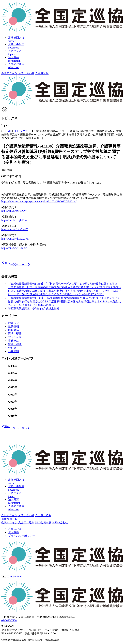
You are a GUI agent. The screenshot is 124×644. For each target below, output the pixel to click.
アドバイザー (16, 337)
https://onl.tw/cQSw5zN (14, 248)
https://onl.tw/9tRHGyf (14, 211)
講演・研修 (15, 334)
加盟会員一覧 (9, 519)
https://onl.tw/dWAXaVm (15, 239)
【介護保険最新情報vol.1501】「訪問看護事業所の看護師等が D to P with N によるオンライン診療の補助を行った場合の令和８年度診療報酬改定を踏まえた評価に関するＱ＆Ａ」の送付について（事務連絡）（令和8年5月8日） (65, 301)
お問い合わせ (26, 73)
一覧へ (14, 264)
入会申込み (42, 73)
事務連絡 (13, 341)
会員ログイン (9, 73)
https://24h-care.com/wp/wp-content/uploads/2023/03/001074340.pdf (39, 201)
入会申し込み (43, 515)
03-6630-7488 (15, 577)
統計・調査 (15, 344)
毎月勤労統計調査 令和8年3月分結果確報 (34, 309)
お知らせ (13, 323)
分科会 (12, 348)
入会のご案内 (16, 529)
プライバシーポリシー (22, 536)
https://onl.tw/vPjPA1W (14, 220)
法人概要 (13, 532)
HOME (7, 131)
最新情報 (7, 170)
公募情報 (13, 351)
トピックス (21, 131)
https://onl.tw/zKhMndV (15, 229)
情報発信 (13, 330)
